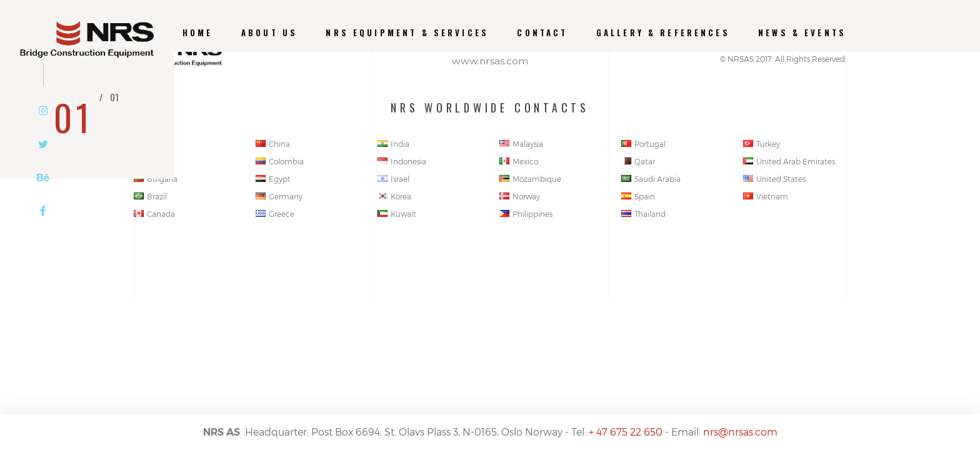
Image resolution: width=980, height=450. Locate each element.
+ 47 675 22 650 (626, 432)
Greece (275, 214)
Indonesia (402, 161)
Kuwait (397, 214)
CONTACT (542, 33)
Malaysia (521, 144)
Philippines (526, 214)
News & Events (802, 33)
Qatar (638, 161)
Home (198, 33)
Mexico (519, 161)
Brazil (150, 196)
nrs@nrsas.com (740, 432)
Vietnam (766, 196)
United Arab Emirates (789, 161)
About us (269, 33)
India (393, 144)
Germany (279, 196)
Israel (393, 179)
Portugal (643, 144)
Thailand (643, 214)
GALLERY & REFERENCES (663, 33)
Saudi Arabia (651, 179)
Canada (154, 214)
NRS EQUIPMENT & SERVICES (407, 33)
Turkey (762, 144)
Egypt (273, 179)
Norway (520, 196)
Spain (638, 196)
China (273, 144)
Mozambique (530, 179)
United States (774, 179)
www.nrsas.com (490, 61)
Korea (394, 196)
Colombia (280, 161)
